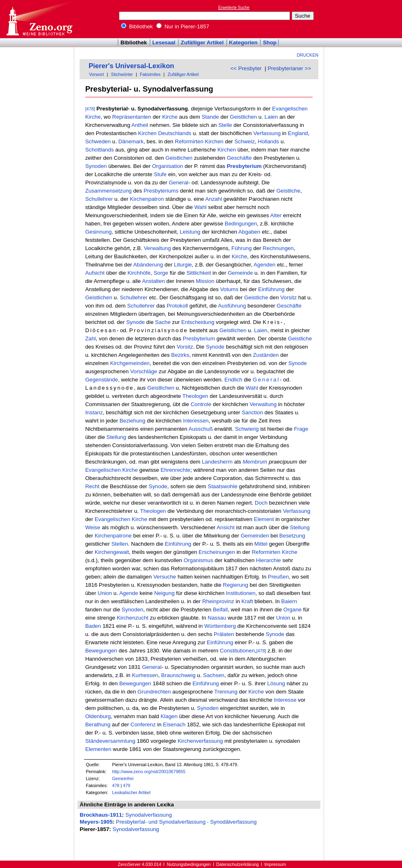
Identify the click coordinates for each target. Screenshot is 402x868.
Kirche (93, 117)
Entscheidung (198, 322)
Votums (229, 289)
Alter (276, 215)
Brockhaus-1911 (101, 815)
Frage (301, 429)
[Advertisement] (364, 19)
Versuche (165, 577)
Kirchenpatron (147, 199)
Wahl (201, 207)
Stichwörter (122, 74)
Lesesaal (164, 42)
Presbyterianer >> (289, 68)
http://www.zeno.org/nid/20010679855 (149, 772)
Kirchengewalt (112, 552)
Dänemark (131, 141)
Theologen (195, 396)
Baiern (289, 601)
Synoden (96, 166)
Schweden (98, 141)
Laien (271, 117)
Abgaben (249, 232)
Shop (270, 42)
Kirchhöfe (139, 273)
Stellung (116, 437)
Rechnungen (278, 248)
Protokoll (177, 306)
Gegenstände (102, 380)
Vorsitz (288, 297)
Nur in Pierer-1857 (183, 26)
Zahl (91, 339)
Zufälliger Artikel (202, 42)
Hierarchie (268, 560)
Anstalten (153, 281)
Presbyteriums (161, 191)
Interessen (196, 421)
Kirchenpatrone (113, 536)
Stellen (120, 544)
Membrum (255, 462)
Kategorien (243, 42)
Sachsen (214, 675)
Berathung (98, 724)
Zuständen (266, 355)
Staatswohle (223, 486)
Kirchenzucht (133, 618)
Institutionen (241, 593)
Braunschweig (178, 675)
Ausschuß (201, 429)
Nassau (217, 618)
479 (127, 785)
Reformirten (189, 141)
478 (116, 785)
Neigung (164, 593)
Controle (201, 404)
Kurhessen (145, 675)
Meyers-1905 (96, 822)
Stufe (160, 174)
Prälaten (224, 634)
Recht (93, 486)
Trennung (226, 692)
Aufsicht (95, 273)
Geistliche (289, 191)
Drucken (308, 55)
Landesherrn (217, 462)
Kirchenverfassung (200, 741)
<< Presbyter (246, 68)
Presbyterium (244, 166)
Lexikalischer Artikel (131, 792)
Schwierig (247, 429)
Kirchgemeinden (130, 363)
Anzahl (214, 199)
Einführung (271, 289)
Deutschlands (175, 133)
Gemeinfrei (123, 778)
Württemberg (220, 626)
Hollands (269, 141)
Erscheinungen (217, 552)
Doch (261, 503)
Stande (210, 117)
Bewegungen (101, 651)
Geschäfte (239, 158)
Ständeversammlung (110, 741)
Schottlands (100, 150)
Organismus (199, 560)
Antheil (140, 125)
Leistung (190, 232)
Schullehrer (99, 199)
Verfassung (267, 133)
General (178, 183)
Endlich (233, 380)
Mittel (261, 544)
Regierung (235, 585)
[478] (90, 109)
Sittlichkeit (199, 273)
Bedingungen (241, 224)
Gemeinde (240, 273)
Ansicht (226, 527)
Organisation (168, 166)
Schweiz (244, 141)
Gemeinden (255, 536)
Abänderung (148, 265)
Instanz (94, 412)
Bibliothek (137, 26)
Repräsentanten (132, 117)
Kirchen (147, 133)
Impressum (275, 864)
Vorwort (96, 74)
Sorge (161, 273)
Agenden (264, 265)
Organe (292, 610)
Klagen (169, 716)
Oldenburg (98, 716)
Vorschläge (144, 371)
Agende (129, 593)
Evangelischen (290, 109)
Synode (136, 322)
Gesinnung (98, 232)
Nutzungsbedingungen (189, 864)
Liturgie (183, 265)
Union (105, 593)
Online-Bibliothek (39, 19)
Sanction (252, 412)
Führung (242, 248)
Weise (93, 527)
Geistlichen (243, 117)
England (298, 133)
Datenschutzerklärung (238, 864)
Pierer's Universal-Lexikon (131, 66)
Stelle (225, 125)
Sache (163, 322)
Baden (93, 626)
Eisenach (174, 724)
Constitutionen (237, 651)
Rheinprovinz (218, 601)
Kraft (247, 601)
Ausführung (232, 306)
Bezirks (180, 355)
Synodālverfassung (233, 822)
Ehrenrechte (175, 470)
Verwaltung (158, 248)
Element (264, 519)
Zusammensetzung (108, 191)
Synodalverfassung (148, 815)
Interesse (285, 700)
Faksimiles (150, 74)
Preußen (278, 577)
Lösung (276, 683)
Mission (205, 281)
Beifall (220, 610)
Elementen (98, 749)
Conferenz (143, 724)
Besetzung (292, 536)
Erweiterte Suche (234, 8)
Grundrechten (154, 692)
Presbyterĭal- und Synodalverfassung (161, 822)
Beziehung (132, 421)
